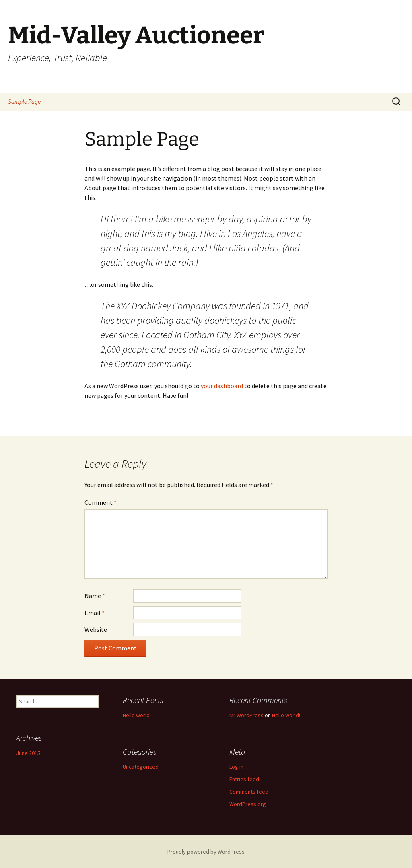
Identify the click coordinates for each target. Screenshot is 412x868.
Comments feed (249, 792)
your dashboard (222, 386)
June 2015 (28, 753)
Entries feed (244, 779)
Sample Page (24, 102)
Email (95, 613)
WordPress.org (248, 804)
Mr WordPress (246, 715)
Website (96, 629)
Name (95, 596)
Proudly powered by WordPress (206, 852)
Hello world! (137, 715)
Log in (236, 767)
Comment (101, 502)
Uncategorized (141, 767)
